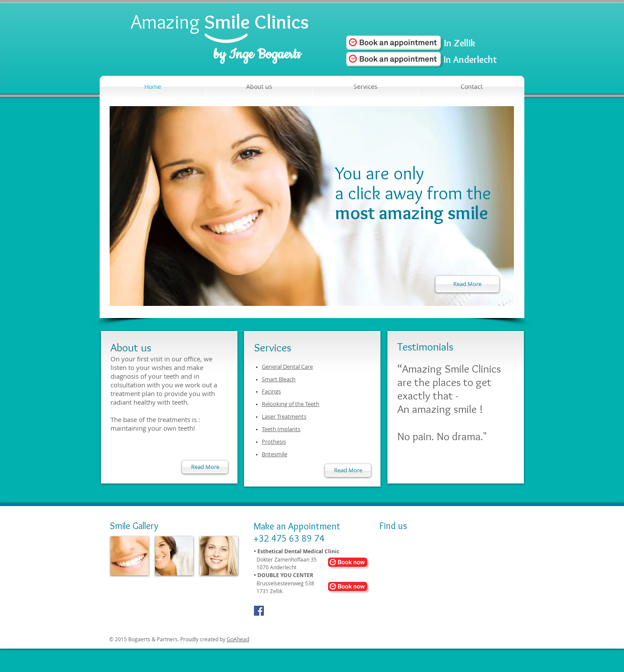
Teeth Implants (281, 429)
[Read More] (467, 284)
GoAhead (238, 639)
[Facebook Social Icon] (259, 611)
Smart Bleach (279, 379)
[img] (130, 556)
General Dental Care (287, 367)
